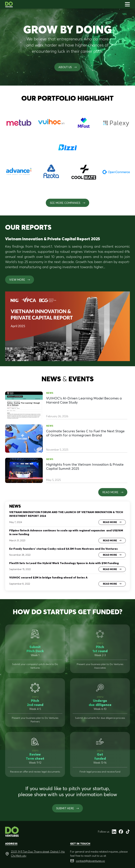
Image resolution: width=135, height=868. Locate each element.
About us (67, 67)
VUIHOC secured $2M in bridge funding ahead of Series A (48, 577)
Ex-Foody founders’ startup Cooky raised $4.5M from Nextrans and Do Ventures (63, 549)
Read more (113, 492)
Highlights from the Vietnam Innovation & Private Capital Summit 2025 (85, 467)
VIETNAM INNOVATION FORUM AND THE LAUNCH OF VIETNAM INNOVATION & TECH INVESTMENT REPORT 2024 (66, 514)
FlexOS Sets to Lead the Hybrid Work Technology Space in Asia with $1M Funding (64, 563)
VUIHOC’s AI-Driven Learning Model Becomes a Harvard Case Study (84, 400)
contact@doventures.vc (90, 861)
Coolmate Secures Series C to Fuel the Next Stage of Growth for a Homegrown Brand (85, 433)
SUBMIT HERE (67, 808)
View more (20, 280)
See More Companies (67, 203)
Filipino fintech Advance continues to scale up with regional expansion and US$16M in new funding (66, 532)
